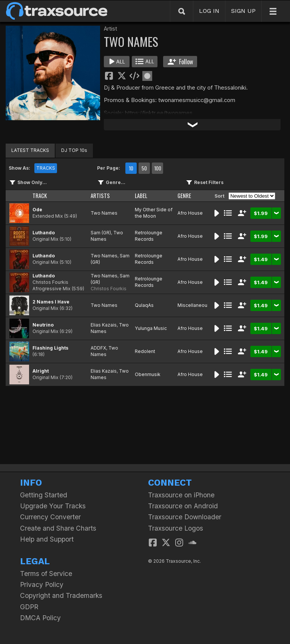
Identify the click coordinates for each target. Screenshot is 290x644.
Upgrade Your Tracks (53, 506)
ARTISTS (100, 196)
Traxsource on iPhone (181, 495)
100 (158, 168)
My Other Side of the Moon (154, 213)
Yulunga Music (151, 328)
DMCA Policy (40, 618)
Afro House (190, 213)
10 (131, 168)
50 (144, 168)
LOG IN (209, 11)
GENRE (184, 196)
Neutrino (43, 325)
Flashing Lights (50, 348)
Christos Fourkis (109, 289)
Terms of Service (46, 574)
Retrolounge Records (149, 236)
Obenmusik (148, 374)
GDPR (29, 607)
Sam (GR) (101, 233)
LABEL (141, 196)
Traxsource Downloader (185, 517)
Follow (180, 62)
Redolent (145, 351)
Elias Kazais (104, 325)
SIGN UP (243, 11)
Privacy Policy (42, 584)
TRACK (40, 196)
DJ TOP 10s (74, 150)
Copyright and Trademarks (61, 595)
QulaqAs (144, 305)
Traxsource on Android (183, 506)
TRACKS (46, 168)
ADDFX (98, 348)
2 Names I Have (51, 302)
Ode (37, 210)
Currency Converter (50, 517)
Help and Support (47, 539)
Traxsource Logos (176, 528)
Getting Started (44, 495)
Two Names (104, 213)
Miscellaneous (194, 305)
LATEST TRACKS (30, 150)
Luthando (44, 233)
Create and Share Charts (58, 528)
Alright (41, 371)
